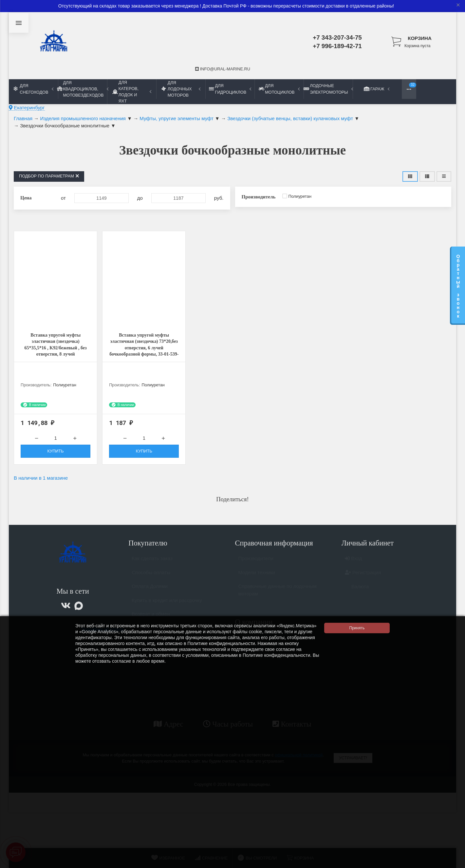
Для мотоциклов (279, 89)
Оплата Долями (150, 591)
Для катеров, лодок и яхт (132, 92)
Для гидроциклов (230, 89)
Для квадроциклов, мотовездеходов (83, 89)
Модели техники (257, 577)
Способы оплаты (151, 577)
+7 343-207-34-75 (337, 37)
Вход (353, 563)
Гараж (377, 89)
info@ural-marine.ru (223, 69)
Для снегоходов (34, 89)
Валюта (357, 591)
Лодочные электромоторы (328, 89)
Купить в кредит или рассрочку (167, 605)
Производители (256, 563)
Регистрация (363, 577)
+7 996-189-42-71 (337, 46)
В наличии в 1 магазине (41, 480)
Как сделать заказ (152, 563)
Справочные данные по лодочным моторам (278, 595)
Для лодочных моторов (181, 89)
